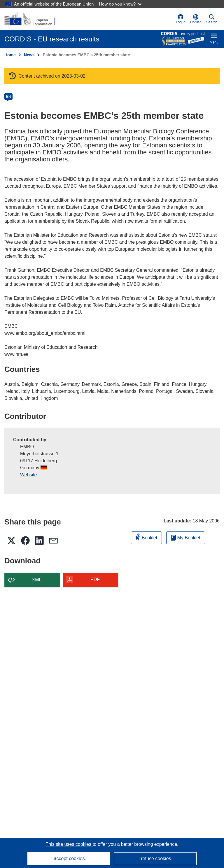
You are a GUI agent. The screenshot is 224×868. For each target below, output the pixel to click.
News (29, 55)
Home (10, 55)
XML (37, 580)
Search (212, 19)
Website (29, 475)
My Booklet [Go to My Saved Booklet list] (186, 538)
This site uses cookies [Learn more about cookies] (69, 844)
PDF (95, 579)
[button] (196, 19)
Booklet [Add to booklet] (146, 537)
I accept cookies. (69, 859)
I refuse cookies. (155, 859)
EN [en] (9, 97)
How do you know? (120, 4)
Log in (181, 19)
